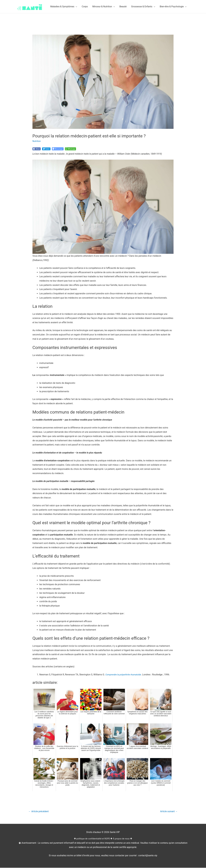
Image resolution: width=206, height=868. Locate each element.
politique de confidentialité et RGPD (93, 839)
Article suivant (168, 811)
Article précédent (39, 811)
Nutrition (37, 141)
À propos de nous (123, 839)
